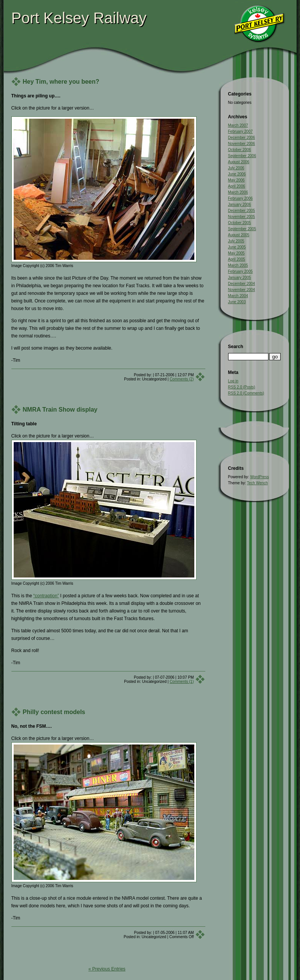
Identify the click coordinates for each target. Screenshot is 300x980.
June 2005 (237, 247)
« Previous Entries (107, 969)
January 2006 (240, 204)
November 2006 (242, 144)
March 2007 (238, 125)
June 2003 (237, 302)
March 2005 (238, 265)
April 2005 (237, 259)
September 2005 (242, 229)
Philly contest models (54, 712)
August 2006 (239, 162)
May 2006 (237, 180)
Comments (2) (182, 379)
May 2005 (237, 253)
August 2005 (239, 235)
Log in (233, 381)
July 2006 (236, 168)
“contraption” (46, 596)
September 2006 (242, 156)
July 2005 (236, 241)
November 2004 (242, 290)
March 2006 (238, 192)
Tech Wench (257, 483)
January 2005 (240, 278)
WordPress (260, 477)
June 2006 (237, 174)
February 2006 (240, 198)
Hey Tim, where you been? (61, 82)
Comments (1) (182, 682)
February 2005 (240, 271)
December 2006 (242, 138)
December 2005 (242, 211)
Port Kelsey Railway (79, 18)
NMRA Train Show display (60, 410)
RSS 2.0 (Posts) (242, 387)
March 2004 (238, 296)
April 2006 (237, 186)
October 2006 (240, 150)
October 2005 (240, 223)
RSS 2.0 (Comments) (246, 393)
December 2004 (242, 284)
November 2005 (242, 217)
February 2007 (240, 131)
